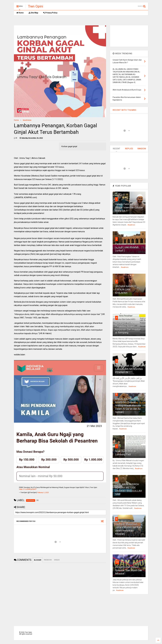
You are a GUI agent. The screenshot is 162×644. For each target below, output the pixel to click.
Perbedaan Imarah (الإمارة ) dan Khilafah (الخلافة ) (127, 247)
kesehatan (27, 120)
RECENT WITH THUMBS (124, 110)
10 (117, 562)
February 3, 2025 (43, 493)
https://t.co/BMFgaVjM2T (28, 489)
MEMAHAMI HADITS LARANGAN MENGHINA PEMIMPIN (129, 369)
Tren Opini (36, 6)
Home (20, 13)
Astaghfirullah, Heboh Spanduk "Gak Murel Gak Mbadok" (129, 570)
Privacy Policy (50, 13)
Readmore (131, 225)
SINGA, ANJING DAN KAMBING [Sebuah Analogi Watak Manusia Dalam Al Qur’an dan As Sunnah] (128, 405)
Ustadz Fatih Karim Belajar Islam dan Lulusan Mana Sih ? (129, 207)
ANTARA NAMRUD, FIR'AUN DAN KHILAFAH (126, 290)
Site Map (33, 13)
